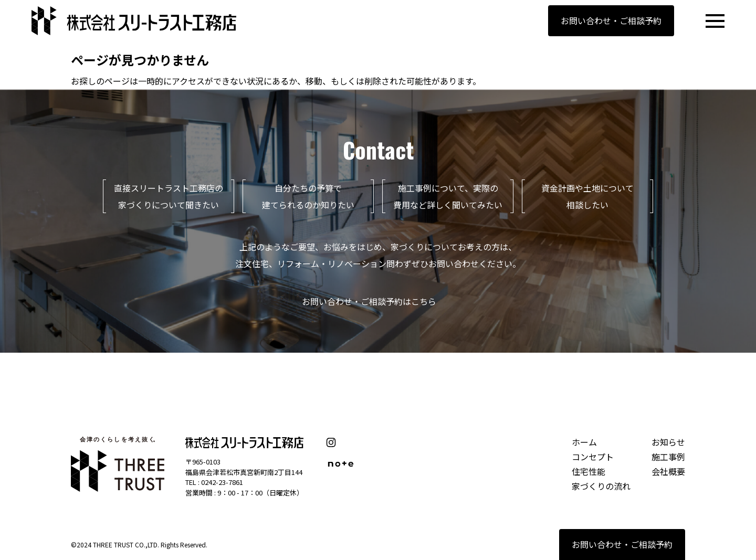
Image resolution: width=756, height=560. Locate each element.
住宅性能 (589, 471)
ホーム (584, 442)
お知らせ (668, 442)
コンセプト (593, 457)
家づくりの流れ (601, 486)
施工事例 (668, 457)
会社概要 (668, 471)
